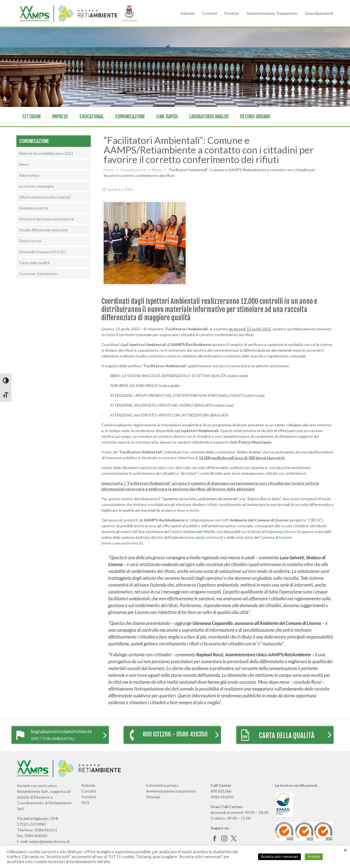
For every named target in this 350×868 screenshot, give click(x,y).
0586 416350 (222, 797)
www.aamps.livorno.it (204, 537)
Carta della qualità (34, 263)
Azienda (188, 13)
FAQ (85, 803)
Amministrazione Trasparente (272, 13)
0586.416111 (46, 830)
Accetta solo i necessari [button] (279, 857)
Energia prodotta (34, 208)
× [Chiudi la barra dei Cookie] (345, 850)
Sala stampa (29, 175)
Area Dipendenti (319, 13)
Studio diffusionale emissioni (43, 230)
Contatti (209, 13)
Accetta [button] (314, 857)
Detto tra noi (30, 241)
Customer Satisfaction (38, 274)
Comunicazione (133, 170)
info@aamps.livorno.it (281, 531)
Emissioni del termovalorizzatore (46, 219)
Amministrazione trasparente (171, 791)
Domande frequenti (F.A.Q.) (42, 252)
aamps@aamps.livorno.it (49, 841)
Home (109, 170)
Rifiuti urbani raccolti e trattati (45, 197)
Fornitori (232, 13)
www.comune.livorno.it (122, 543)
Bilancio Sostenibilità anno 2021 (46, 153)
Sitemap (153, 797)
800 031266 (221, 791)
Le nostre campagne (37, 186)
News (157, 170)
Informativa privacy (162, 785)
